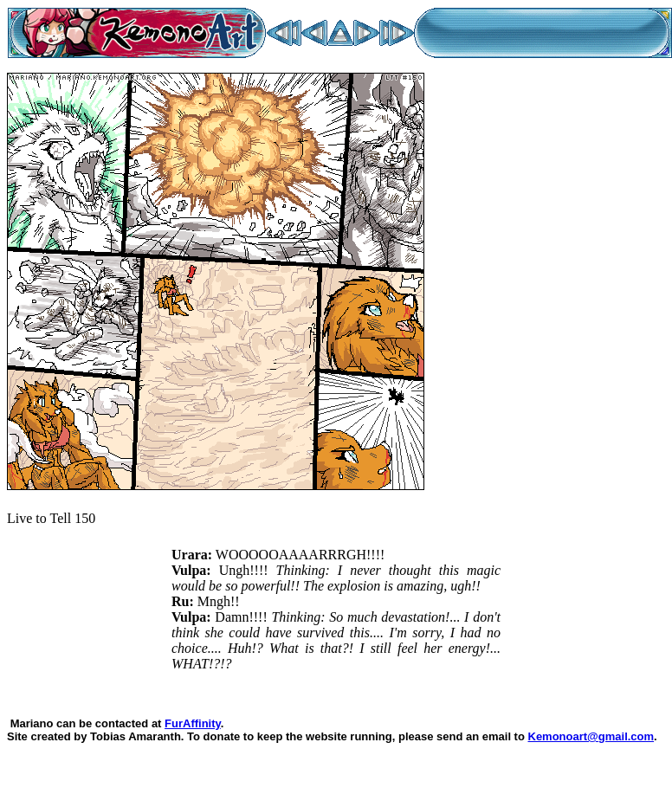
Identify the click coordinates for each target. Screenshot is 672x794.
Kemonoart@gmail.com (591, 736)
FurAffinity (193, 723)
